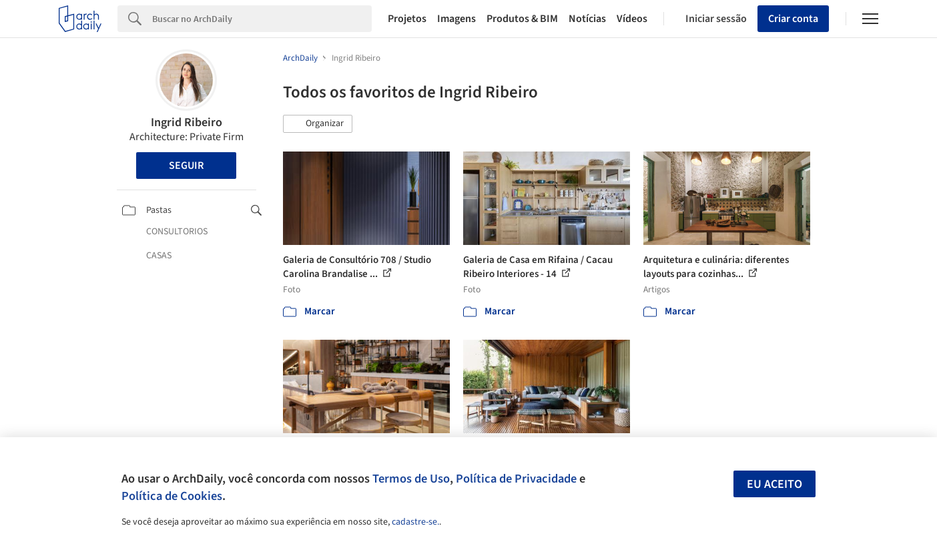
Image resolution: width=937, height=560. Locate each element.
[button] (318, 124)
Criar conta (793, 19)
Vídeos (632, 19)
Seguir (186, 166)
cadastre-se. (415, 522)
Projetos (407, 19)
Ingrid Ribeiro (187, 122)
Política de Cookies (172, 496)
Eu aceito (774, 484)
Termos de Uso (411, 479)
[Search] (262, 19)
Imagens (456, 19)
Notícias (587, 19)
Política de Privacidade (516, 479)
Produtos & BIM (522, 19)
